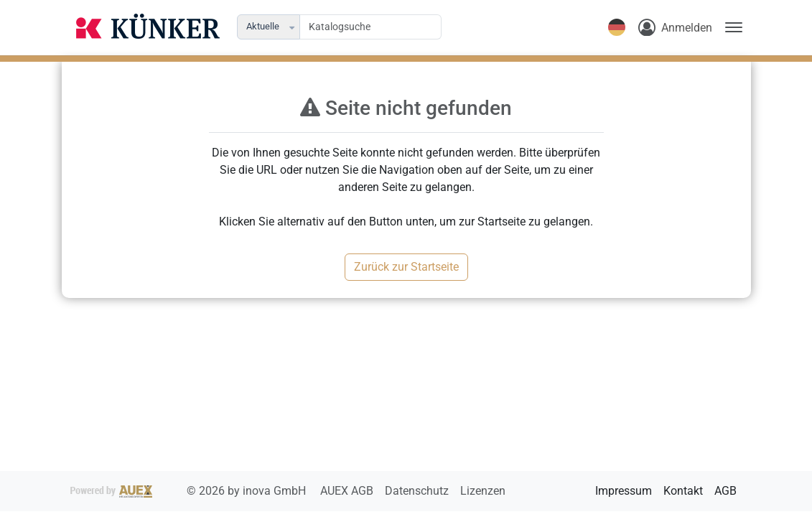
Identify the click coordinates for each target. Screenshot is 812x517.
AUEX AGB (348, 491)
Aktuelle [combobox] (263, 26)
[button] (294, 27)
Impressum (624, 491)
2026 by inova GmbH (190, 491)
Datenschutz (418, 491)
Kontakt (683, 491)
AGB (725, 491)
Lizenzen (483, 491)
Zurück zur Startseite (406, 267)
